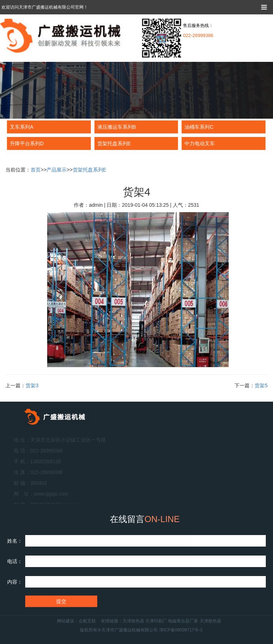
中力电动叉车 (199, 143)
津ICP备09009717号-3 (192, 630)
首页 (36, 170)
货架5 (261, 385)
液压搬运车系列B (116, 127)
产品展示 (57, 170)
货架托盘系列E (114, 143)
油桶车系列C (198, 127)
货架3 (32, 385)
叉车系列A (21, 127)
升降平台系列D (26, 143)
